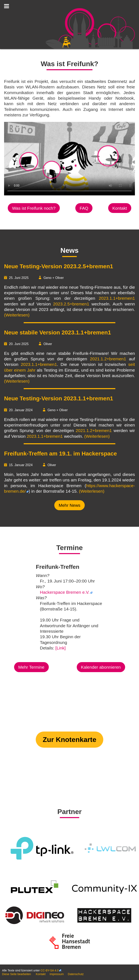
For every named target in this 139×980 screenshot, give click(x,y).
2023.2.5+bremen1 (71, 304)
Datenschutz (76, 974)
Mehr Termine (31, 667)
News (69, 250)
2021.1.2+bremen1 (108, 359)
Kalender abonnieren (101, 667)
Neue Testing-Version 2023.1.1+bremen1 (59, 398)
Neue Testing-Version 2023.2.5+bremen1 (59, 266)
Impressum (57, 974)
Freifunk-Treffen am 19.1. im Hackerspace (60, 454)
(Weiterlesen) (17, 315)
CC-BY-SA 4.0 (50, 970)
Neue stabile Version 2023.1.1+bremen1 (58, 332)
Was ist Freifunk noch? (34, 208)
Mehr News (69, 505)
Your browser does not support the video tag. (69, 159)
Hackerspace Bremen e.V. (65, 592)
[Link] (60, 648)
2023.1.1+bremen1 (117, 298)
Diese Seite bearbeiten (17, 974)
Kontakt (120, 208)
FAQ (84, 208)
